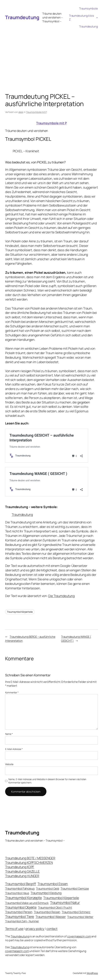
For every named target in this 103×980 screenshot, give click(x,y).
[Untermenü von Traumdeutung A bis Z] (97, 17)
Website (9, 764)
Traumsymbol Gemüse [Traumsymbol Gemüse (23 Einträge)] (75, 888)
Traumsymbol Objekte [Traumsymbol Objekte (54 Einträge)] (21, 907)
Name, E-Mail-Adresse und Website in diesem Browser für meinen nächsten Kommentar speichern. (47, 781)
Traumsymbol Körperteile (20, 612)
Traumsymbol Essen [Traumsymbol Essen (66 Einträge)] (53, 884)
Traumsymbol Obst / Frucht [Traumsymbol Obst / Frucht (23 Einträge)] (55, 907)
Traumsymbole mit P (36, 112)
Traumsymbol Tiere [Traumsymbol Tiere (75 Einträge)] (20, 917)
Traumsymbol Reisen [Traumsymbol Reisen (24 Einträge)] (47, 912)
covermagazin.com (79, 936)
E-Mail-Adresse (14, 749)
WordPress (92, 973)
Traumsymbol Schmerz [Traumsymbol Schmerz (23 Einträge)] (76, 912)
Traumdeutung (22, 17)
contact (52, 929)
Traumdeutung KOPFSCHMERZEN (29, 863)
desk (21, 112)
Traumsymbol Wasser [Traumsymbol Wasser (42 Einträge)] (51, 917)
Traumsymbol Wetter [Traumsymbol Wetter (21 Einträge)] (80, 917)
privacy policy (35, 929)
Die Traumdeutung (61, 596)
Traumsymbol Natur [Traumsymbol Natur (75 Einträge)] (65, 903)
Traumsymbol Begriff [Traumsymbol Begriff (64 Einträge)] (21, 884)
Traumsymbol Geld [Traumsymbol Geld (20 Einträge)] (48, 888)
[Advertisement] (51, 55)
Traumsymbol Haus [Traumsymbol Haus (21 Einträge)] (17, 893)
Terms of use (14, 929)
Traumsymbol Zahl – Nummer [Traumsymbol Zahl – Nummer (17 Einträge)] (22, 921)
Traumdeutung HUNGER (22, 876)
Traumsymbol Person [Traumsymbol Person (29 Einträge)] (19, 912)
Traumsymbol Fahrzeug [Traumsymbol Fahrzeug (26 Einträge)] (20, 888)
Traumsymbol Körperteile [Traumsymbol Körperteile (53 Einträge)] (61, 898)
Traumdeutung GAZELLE (22, 871)
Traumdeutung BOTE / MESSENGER (30, 858)
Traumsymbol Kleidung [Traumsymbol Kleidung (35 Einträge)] (46, 893)
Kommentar (12, 692)
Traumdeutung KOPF (20, 867)
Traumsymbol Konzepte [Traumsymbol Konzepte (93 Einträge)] (23, 898)
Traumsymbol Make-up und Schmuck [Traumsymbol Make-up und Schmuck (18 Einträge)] (27, 903)
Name (9, 734)
